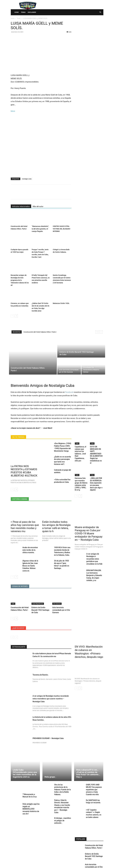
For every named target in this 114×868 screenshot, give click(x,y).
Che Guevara (57, 591)
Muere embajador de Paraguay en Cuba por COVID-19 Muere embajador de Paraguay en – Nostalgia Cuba (89, 523)
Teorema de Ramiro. (42, 661)
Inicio (13, 18)
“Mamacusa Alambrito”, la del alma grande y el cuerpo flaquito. (40, 229)
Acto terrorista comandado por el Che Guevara (61, 596)
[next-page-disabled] (16, 623)
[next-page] (16, 316)
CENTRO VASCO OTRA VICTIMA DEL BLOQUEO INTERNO (62, 229)
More (13, 111)
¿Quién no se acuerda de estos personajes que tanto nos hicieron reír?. (62, 458)
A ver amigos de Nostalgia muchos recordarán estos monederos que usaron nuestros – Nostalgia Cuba (52, 685)
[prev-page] (12, 316)
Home (17, 12)
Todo (19, 18)
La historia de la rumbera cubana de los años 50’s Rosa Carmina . (51, 704)
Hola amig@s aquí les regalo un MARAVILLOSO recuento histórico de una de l (30, 795)
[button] (100, 12)
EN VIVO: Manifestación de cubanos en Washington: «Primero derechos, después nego (88, 637)
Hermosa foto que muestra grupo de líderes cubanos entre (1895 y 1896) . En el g (81, 477)
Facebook (69, 392)
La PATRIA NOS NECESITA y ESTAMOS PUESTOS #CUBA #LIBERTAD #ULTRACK (24, 469)
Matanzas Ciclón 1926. (61, 303)
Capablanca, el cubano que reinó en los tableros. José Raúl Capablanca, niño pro (81, 451)
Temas (23, 12)
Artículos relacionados (21, 206)
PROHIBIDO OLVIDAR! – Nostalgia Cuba (51, 724)
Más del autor (38, 206)
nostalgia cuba (27, 179)
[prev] (97, 332)
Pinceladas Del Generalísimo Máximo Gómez (92, 852)
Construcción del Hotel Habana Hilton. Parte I (40, 332)
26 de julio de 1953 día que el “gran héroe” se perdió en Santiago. (62, 553)
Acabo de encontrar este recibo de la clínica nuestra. (31, 541)
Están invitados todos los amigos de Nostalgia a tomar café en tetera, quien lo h (56, 520)
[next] (101, 332)
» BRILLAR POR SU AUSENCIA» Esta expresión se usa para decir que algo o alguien (96, 477)
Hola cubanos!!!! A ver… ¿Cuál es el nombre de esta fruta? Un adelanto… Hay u (88, 759)
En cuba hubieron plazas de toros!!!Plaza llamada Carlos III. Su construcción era (52, 641)
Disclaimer (32, 12)
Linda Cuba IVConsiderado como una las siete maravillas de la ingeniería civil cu (25, 759)
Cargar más (89, 860)
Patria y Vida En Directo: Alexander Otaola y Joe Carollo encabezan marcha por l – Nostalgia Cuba (63, 787)
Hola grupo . (50, 763)
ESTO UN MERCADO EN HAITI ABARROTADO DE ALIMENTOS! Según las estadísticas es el (97, 452)
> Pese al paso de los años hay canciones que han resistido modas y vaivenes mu (25, 520)
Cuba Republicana (38, 591)
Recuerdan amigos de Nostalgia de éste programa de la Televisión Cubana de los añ (20, 280)
